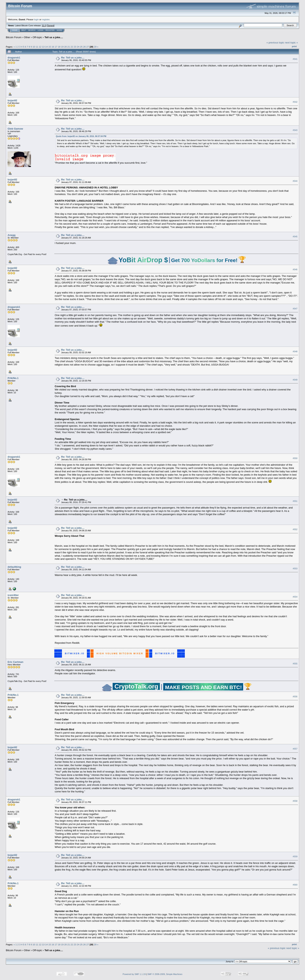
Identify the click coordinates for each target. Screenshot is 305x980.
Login (40, 30)
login (36, 19)
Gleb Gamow (15, 129)
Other (27, 37)
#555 (295, 664)
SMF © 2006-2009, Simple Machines (165, 974)
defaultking (14, 567)
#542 (295, 102)
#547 (295, 309)
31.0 (44, 26)
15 (50, 47)
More (59, 30)
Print (294, 46)
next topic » (291, 43)
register (46, 19)
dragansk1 (14, 58)
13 (43, 47)
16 (53, 47)
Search (32, 30)
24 (78, 47)
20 (65, 47)
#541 (295, 59)
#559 (295, 856)
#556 (295, 697)
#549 (295, 380)
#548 (295, 351)
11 (37, 47)
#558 (295, 801)
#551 (295, 501)
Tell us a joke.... (54, 37)
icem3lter (13, 595)
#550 (295, 458)
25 (81, 47)
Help (24, 30)
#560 (295, 885)
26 (85, 47)
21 (69, 47)
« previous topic (275, 43)
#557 (295, 749)
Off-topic (37, 37)
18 (59, 47)
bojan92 (12, 100)
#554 (295, 597)
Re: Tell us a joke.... (73, 58)
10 (34, 47)
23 (75, 47)
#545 (295, 237)
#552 (295, 529)
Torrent (51, 26)
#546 (295, 269)
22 (72, 47)
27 (88, 47)
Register (50, 30)
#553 (295, 569)
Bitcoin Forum (14, 37)
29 (95, 47)
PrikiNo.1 (13, 378)
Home (15, 30)
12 (40, 47)
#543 (295, 130)
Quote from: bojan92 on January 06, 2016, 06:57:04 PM (81, 136)
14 (46, 47)
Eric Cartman (15, 662)
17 (56, 47)
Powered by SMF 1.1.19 (134, 974)
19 (62, 47)
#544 (295, 181)
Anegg (11, 235)
